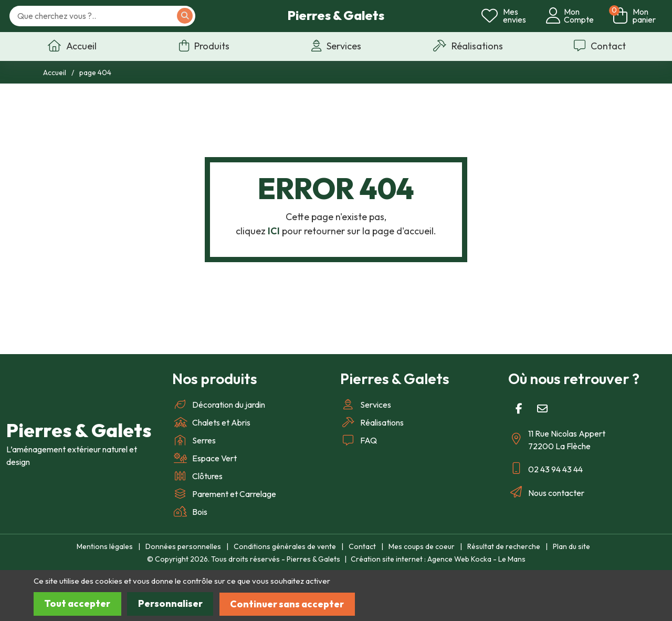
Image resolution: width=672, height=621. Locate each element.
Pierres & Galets (336, 16)
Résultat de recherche (504, 546)
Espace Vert (204, 458)
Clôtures (197, 476)
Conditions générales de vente (285, 546)
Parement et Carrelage (224, 494)
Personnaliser (172, 604)
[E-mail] (542, 409)
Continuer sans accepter (291, 604)
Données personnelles (183, 546)
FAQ (359, 440)
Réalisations (372, 422)
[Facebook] (519, 409)
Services (366, 405)
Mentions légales (105, 546)
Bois (190, 512)
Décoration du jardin (219, 405)
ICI (274, 231)
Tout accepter (78, 604)
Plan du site (571, 546)
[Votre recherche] (106, 16)
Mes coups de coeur (422, 546)
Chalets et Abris (211, 422)
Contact (362, 546)
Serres (194, 440)
